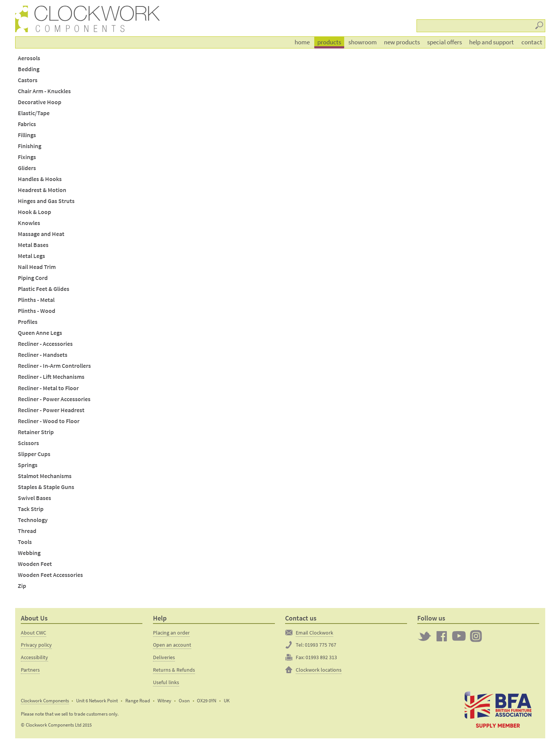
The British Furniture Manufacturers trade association (498, 709)
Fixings (27, 157)
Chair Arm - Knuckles (44, 91)
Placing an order (171, 633)
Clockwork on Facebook (442, 636)
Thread (27, 531)
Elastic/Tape (34, 113)
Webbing (29, 553)
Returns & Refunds (174, 670)
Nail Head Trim (37, 267)
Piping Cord (33, 278)
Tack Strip (31, 509)
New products (402, 42)
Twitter (424, 636)
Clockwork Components (45, 701)
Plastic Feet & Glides (44, 289)
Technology (33, 520)
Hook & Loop (34, 212)
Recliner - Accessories (45, 344)
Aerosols (29, 58)
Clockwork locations (319, 670)
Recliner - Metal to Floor (48, 388)
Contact (532, 42)
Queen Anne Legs (40, 333)
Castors (28, 80)
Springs (28, 465)
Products (329, 42)
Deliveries (164, 657)
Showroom (363, 42)
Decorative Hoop (40, 102)
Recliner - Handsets (43, 355)
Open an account (172, 645)
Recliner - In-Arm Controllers (54, 366)
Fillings (27, 135)
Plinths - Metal (36, 300)
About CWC (34, 633)
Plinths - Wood (37, 311)
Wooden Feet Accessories (50, 575)
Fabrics (27, 124)
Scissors (28, 443)
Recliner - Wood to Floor (49, 421)
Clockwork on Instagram (476, 636)
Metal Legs (31, 256)
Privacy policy (36, 645)
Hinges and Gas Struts (46, 201)
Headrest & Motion (42, 190)
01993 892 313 (321, 657)
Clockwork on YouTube (459, 636)
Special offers (445, 42)
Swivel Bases (34, 498)
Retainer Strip (36, 432)
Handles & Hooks (40, 179)
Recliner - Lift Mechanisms (51, 377)
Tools (25, 542)
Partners (30, 670)
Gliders (27, 168)
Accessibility (34, 657)
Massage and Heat (41, 234)
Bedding (29, 69)
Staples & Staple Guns (46, 487)
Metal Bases (33, 245)
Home (302, 42)
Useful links (166, 682)
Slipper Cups (34, 454)
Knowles (29, 223)
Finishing (30, 146)
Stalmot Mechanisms (45, 476)
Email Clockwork (314, 633)
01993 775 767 (321, 645)
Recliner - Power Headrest (51, 410)
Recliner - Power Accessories (54, 399)
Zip (22, 586)
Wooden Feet (35, 564)
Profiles (28, 322)
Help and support (491, 42)
